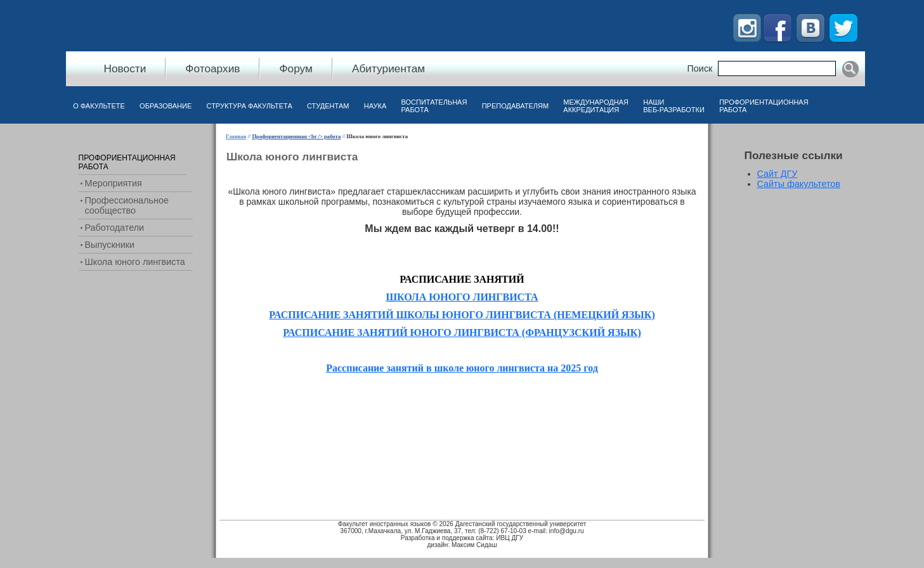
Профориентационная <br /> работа (296, 136)
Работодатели (115, 228)
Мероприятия (114, 183)
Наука (375, 106)
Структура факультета (250, 106)
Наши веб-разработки (674, 106)
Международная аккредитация (596, 106)
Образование (166, 106)
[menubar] (441, 109)
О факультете (99, 106)
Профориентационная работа (764, 106)
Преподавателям (515, 106)
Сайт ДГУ (778, 174)
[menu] (136, 210)
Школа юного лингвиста (135, 262)
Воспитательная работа (434, 106)
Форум (296, 68)
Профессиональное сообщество (127, 205)
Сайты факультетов (799, 184)
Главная (236, 136)
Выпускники (110, 245)
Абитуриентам (388, 68)
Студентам (328, 106)
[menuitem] (99, 109)
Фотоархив (212, 68)
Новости (125, 68)
